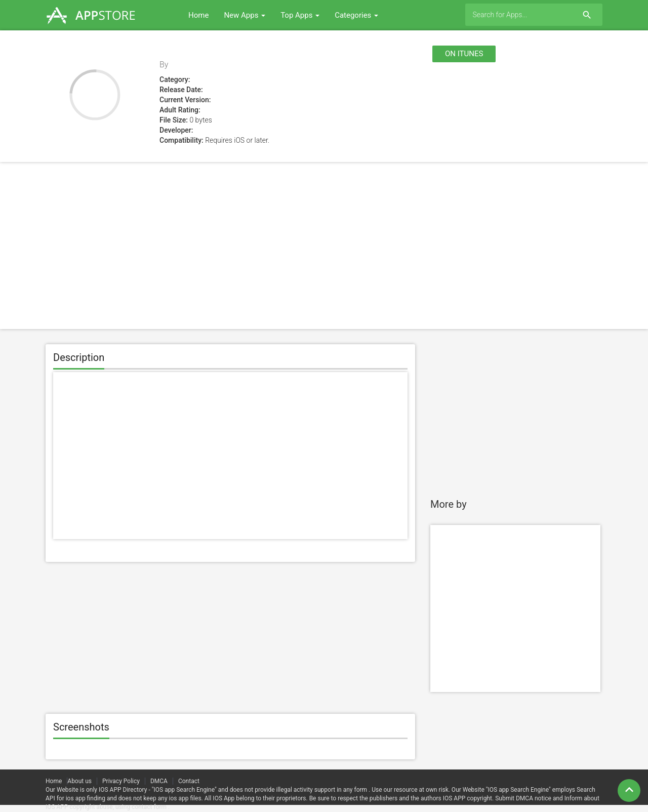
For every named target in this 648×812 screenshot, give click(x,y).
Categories (356, 15)
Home (198, 15)
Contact (189, 781)
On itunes (464, 54)
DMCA (159, 781)
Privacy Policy (121, 781)
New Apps (245, 15)
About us (79, 781)
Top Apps (300, 15)
